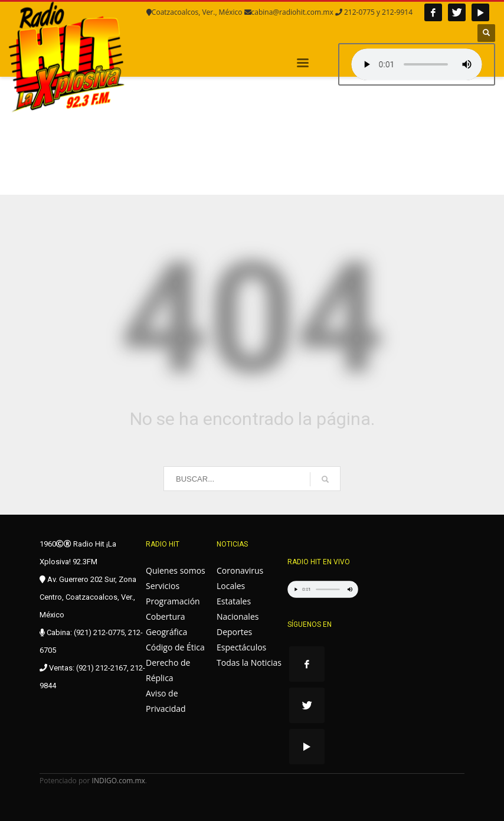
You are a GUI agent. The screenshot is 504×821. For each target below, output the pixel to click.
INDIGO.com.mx (119, 781)
